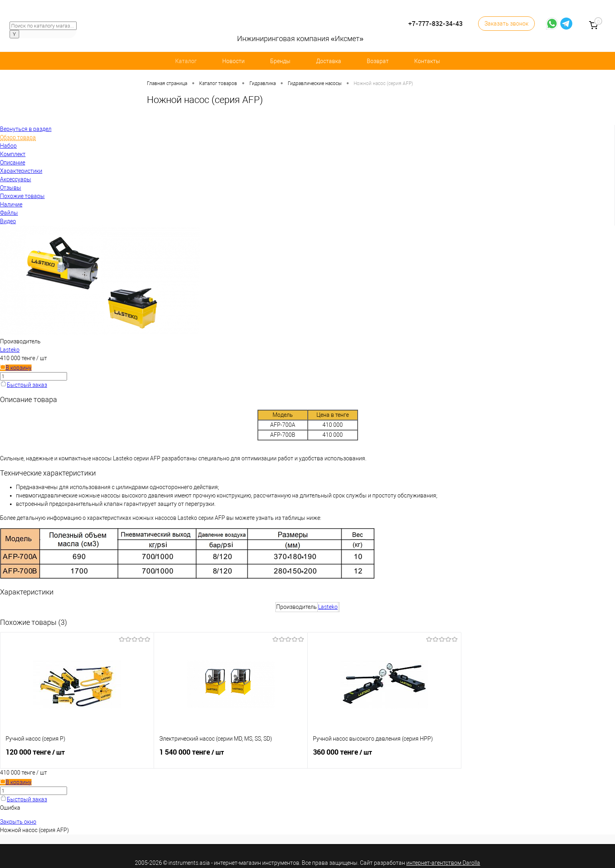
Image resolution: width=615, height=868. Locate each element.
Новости (233, 61)
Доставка (329, 61)
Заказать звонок (506, 24)
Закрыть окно (18, 822)
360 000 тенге (384, 755)
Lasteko (10, 350)
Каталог (186, 61)
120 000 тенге (77, 755)
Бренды (280, 61)
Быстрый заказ (24, 385)
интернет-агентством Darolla (443, 863)
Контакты (427, 61)
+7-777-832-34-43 (435, 24)
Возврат (378, 61)
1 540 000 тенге (231, 755)
